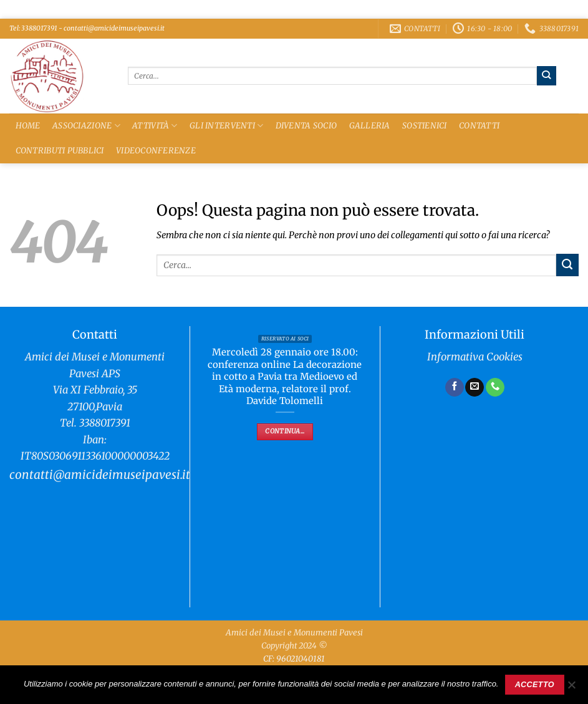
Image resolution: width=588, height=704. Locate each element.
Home (28, 126)
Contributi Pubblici (60, 151)
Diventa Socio (306, 126)
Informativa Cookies (475, 357)
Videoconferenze (156, 151)
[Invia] (547, 75)
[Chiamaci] (495, 387)
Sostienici (425, 126)
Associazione (86, 126)
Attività (155, 126)
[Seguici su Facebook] (455, 387)
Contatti (479, 126)
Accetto (535, 685)
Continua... (285, 431)
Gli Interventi (226, 126)
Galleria (370, 126)
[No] (571, 688)
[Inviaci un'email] (475, 387)
